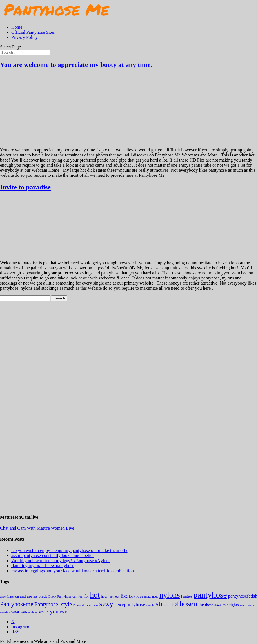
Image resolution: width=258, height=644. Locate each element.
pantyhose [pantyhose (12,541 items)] (210, 595)
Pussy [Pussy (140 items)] (77, 605)
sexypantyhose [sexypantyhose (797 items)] (130, 604)
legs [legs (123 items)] (117, 596)
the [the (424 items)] (201, 605)
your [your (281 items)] (64, 612)
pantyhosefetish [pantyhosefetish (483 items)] (243, 596)
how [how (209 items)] (104, 596)
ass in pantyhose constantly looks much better (53, 555)
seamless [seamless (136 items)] (92, 605)
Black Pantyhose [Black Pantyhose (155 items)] (60, 596)
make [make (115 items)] (148, 596)
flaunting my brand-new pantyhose (43, 566)
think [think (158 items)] (218, 605)
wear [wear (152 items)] (251, 605)
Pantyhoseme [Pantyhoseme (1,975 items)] (17, 604)
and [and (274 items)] (23, 596)
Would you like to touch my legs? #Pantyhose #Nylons (61, 561)
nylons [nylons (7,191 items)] (170, 595)
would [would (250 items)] (44, 612)
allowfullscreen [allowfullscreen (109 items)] (9, 596)
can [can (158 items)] (75, 596)
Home (17, 27)
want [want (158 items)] (243, 605)
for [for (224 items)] (87, 596)
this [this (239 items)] (225, 605)
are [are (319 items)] (30, 596)
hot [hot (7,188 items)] (95, 595)
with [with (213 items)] (24, 612)
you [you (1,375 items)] (54, 611)
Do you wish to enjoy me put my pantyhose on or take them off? (69, 550)
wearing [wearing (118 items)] (5, 612)
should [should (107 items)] (151, 605)
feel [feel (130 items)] (81, 597)
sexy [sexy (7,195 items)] (106, 604)
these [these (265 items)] (209, 605)
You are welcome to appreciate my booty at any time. (76, 65)
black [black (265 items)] (43, 596)
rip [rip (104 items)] (84, 605)
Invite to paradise (25, 187)
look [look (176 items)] (132, 596)
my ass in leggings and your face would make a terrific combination (73, 571)
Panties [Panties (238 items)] (187, 596)
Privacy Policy (25, 37)
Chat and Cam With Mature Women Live (37, 528)
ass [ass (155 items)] (35, 596)
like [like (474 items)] (124, 596)
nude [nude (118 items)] (155, 596)
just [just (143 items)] (111, 596)
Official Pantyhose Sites (33, 32)
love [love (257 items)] (140, 596)
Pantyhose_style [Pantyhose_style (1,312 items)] (53, 604)
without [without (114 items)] (33, 612)
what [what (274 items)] (15, 612)
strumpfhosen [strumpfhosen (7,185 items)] (176, 604)
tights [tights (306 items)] (234, 605)
